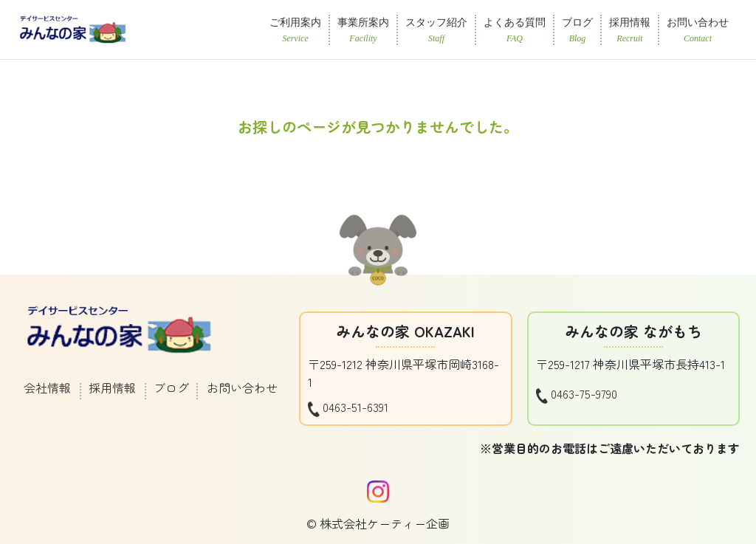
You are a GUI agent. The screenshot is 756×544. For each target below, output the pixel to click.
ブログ (171, 388)
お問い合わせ (242, 388)
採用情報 (112, 388)
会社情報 (47, 388)
